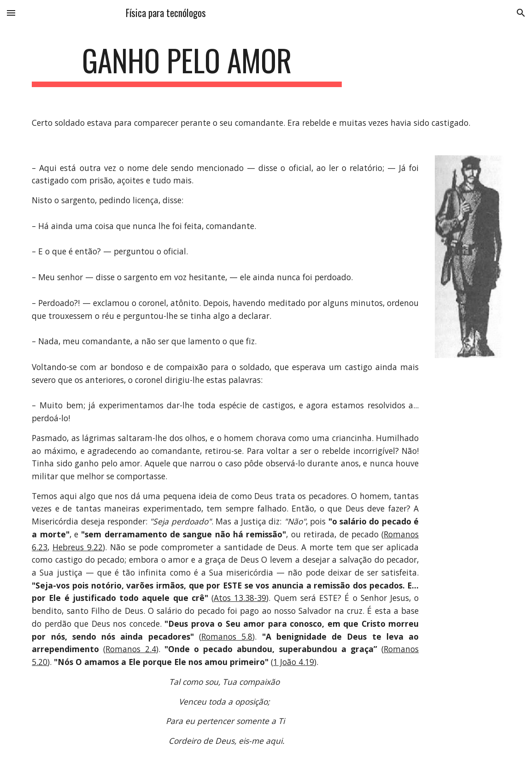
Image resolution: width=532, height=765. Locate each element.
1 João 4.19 (294, 662)
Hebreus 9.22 (78, 547)
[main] (187, 65)
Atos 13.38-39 (240, 598)
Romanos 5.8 (227, 636)
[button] (11, 13)
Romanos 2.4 (131, 649)
